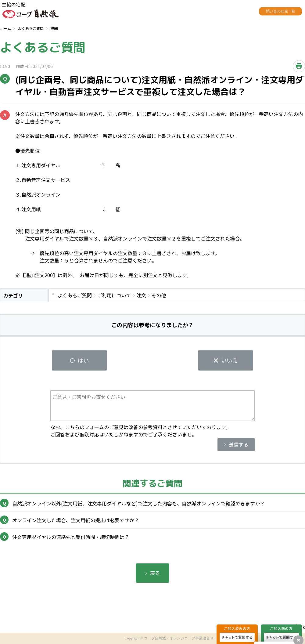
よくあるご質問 (31, 28)
